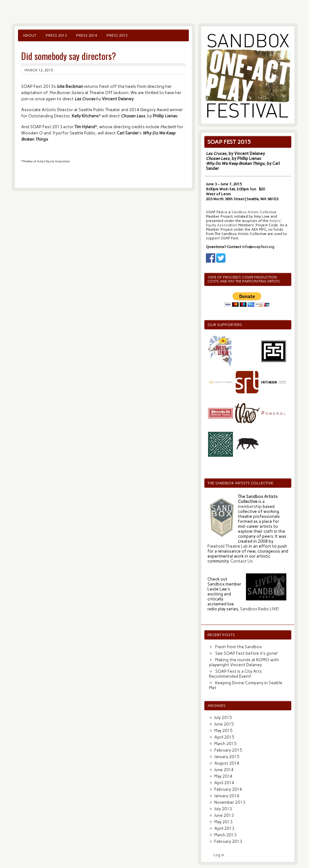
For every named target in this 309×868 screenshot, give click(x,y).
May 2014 (223, 776)
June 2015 (224, 724)
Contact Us (242, 561)
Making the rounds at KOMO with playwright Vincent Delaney (244, 662)
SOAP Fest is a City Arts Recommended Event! (235, 674)
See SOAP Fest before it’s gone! (246, 653)
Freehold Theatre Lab (228, 546)
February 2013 (228, 841)
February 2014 (228, 789)
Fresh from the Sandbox (239, 647)
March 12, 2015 (39, 70)
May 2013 (223, 822)
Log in (219, 855)
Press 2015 (117, 35)
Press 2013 (56, 35)
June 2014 (224, 770)
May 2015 (223, 730)
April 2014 (224, 783)
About (30, 35)
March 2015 (225, 744)
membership (250, 506)
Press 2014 (87, 35)
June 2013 (224, 815)
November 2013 (230, 802)
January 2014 (227, 796)
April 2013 (224, 828)
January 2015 (227, 757)
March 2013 (225, 835)
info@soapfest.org (258, 247)
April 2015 (224, 737)
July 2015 (223, 717)
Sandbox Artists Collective (254, 212)
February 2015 (228, 750)
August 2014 (227, 763)
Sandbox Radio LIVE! (259, 609)
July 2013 (223, 809)
